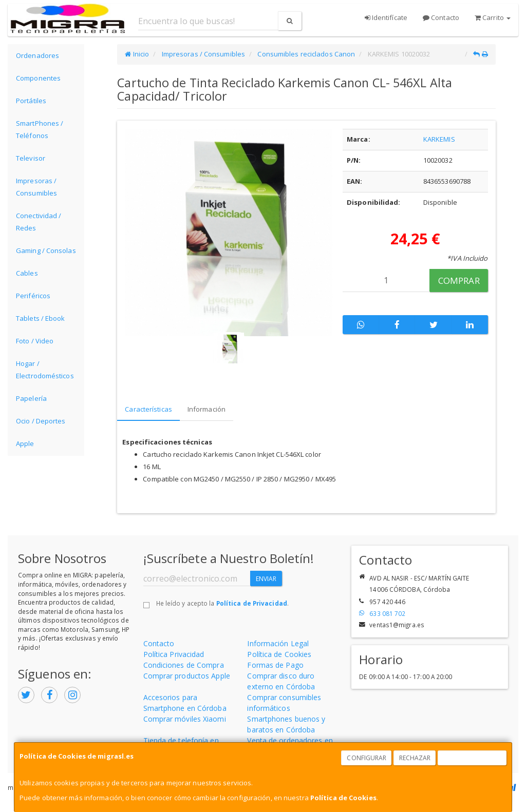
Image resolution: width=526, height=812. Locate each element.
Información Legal (278, 643)
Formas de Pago (275, 665)
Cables (27, 273)
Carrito (493, 17)
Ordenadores (37, 55)
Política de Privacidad (252, 603)
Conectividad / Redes (39, 222)
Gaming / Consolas (46, 250)
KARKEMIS (439, 139)
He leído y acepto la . (222, 603)
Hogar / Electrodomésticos (45, 370)
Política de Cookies (343, 798)
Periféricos (33, 296)
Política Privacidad (174, 654)
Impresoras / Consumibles (36, 187)
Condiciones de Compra (184, 665)
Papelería (31, 398)
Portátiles (31, 101)
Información (206, 409)
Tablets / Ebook (41, 318)
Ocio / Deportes (41, 421)
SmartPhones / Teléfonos (40, 129)
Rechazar (415, 758)
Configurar (367, 758)
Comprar (459, 281)
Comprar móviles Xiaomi (185, 719)
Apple (25, 443)
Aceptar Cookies (473, 758)
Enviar (266, 579)
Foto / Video (35, 341)
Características (148, 409)
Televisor (31, 158)
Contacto (441, 17)
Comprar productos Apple (187, 676)
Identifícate (386, 17)
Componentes (38, 78)
